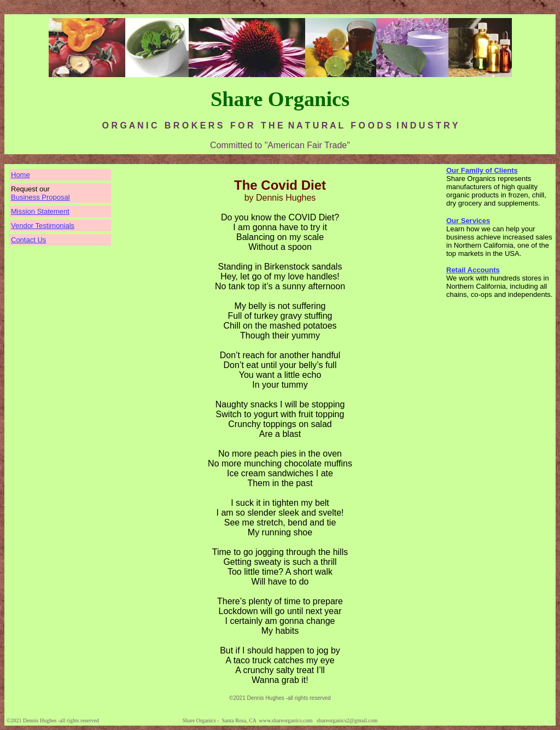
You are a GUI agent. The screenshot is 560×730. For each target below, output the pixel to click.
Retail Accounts (473, 270)
